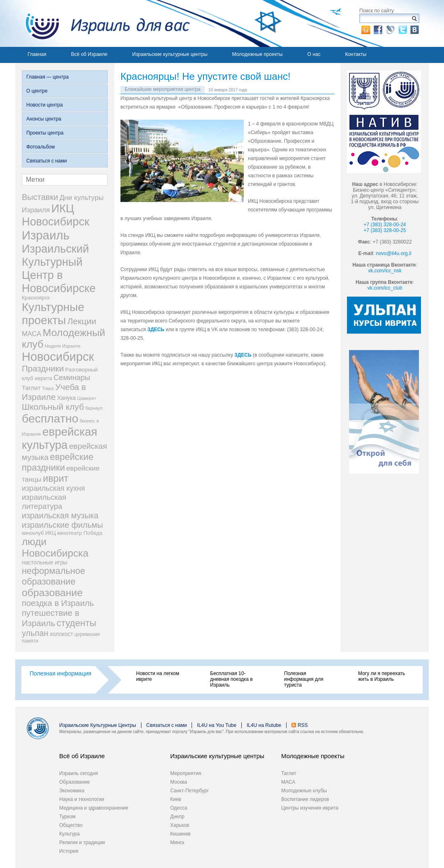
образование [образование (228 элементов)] (52, 593)
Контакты (356, 54)
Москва (179, 782)
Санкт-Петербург (190, 791)
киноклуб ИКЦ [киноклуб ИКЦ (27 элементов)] (39, 533)
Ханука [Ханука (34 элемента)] (67, 398)
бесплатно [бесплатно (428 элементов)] (50, 418)
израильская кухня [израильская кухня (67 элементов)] (53, 488)
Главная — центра (47, 77)
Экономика (72, 791)
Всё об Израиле (89, 54)
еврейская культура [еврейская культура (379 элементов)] (60, 438)
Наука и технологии (82, 799)
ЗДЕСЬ (156, 330)
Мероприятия (186, 773)
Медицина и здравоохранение (94, 808)
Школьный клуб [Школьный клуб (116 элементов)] (53, 407)
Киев (176, 799)
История (69, 851)
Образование (74, 782)
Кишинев (180, 834)
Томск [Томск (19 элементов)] (48, 388)
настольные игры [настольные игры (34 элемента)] (45, 562)
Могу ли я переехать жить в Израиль (382, 676)
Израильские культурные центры (170, 54)
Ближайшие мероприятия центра (163, 89)
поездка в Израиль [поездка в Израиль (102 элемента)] (58, 603)
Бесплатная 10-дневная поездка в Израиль (231, 679)
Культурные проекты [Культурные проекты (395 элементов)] (53, 314)
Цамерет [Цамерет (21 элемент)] (87, 398)
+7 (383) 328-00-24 (385, 225)
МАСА (288, 782)
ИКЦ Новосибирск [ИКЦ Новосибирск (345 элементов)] (55, 215)
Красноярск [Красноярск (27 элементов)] (36, 298)
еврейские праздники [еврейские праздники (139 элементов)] (58, 462)
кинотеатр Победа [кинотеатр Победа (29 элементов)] (80, 533)
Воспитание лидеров (305, 799)
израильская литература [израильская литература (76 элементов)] (44, 502)
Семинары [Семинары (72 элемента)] (72, 378)
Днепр (177, 817)
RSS (303, 725)
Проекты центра (45, 133)
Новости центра (45, 105)
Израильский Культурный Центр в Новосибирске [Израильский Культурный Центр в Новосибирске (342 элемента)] (59, 268)
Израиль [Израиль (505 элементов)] (46, 235)
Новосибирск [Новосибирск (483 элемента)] (58, 357)
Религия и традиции (82, 842)
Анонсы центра (44, 119)
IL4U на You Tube (217, 725)
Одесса (179, 808)
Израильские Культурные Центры (98, 725)
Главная (37, 54)
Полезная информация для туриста (304, 679)
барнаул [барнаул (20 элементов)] (94, 408)
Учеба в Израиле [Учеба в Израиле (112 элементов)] (54, 392)
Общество (71, 825)
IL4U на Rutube (264, 725)
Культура (69, 834)
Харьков (180, 825)
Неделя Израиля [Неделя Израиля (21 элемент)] (63, 346)
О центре (37, 91)
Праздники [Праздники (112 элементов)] (43, 368)
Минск (177, 842)
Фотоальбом (40, 147)
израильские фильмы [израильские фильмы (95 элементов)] (62, 525)
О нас (314, 54)
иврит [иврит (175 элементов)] (55, 478)
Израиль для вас (103, 23)
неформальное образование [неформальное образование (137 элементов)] (53, 576)
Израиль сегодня (79, 773)
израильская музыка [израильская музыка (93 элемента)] (60, 515)
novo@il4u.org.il (393, 253)
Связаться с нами (46, 161)
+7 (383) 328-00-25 (385, 230)
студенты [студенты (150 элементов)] (76, 623)
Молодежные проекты (258, 54)
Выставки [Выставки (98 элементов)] (40, 197)
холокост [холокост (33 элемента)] (61, 634)
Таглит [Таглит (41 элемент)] (31, 388)
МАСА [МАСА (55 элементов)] (31, 334)
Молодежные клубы (304, 791)
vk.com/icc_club (385, 288)
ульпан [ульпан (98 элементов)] (35, 633)
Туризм (67, 817)
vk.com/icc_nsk (385, 271)
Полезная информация (60, 673)
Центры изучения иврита (310, 808)
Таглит (289, 773)
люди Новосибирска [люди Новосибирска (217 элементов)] (55, 547)
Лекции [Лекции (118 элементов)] (82, 321)
